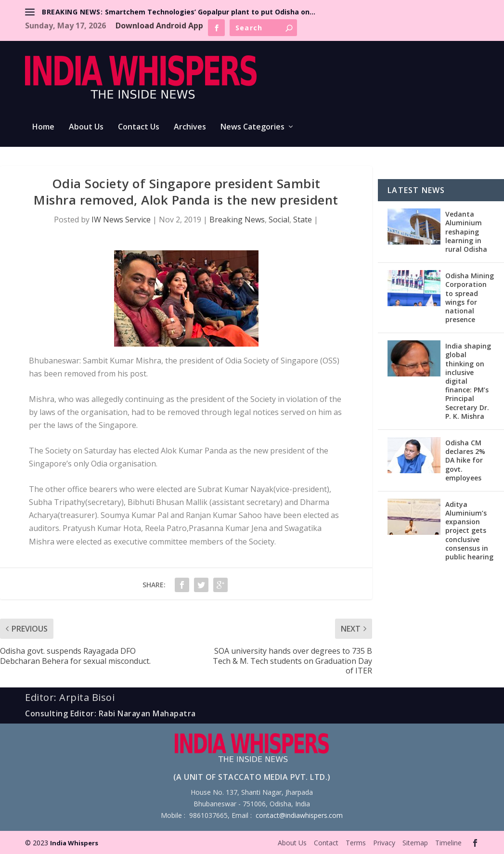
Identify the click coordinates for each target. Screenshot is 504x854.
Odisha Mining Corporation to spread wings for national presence (470, 298)
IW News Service (121, 220)
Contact (326, 843)
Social (279, 220)
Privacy (384, 843)
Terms (356, 843)
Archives (190, 127)
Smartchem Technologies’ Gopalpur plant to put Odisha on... (210, 12)
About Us (86, 127)
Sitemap (415, 843)
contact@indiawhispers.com (299, 815)
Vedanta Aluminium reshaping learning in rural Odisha (466, 232)
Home (43, 127)
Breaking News (237, 220)
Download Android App (159, 26)
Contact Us (139, 127)
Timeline (448, 843)
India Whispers (74, 843)
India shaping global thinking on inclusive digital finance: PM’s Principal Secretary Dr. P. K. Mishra (468, 381)
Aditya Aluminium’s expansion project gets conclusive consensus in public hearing (469, 531)
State (303, 220)
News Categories (252, 127)
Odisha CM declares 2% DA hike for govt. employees (465, 460)
